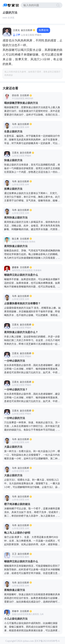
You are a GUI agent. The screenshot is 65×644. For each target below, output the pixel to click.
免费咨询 (44, 30)
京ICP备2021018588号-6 (47, 641)
